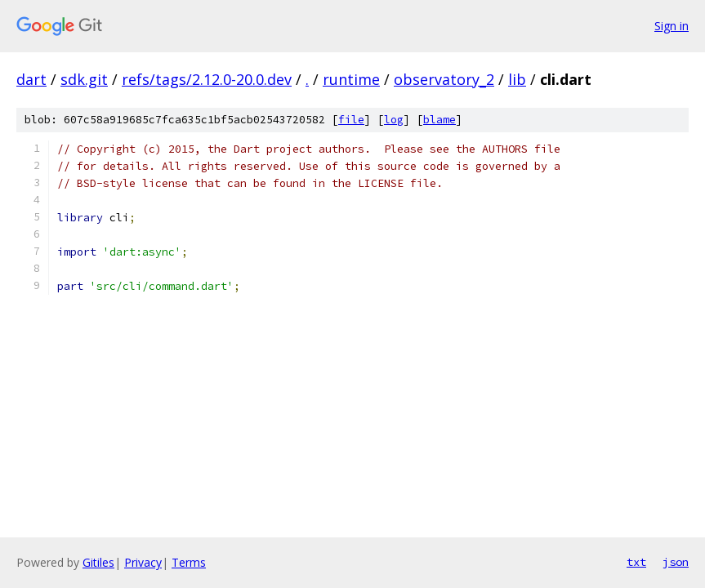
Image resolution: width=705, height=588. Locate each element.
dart (31, 79)
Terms (189, 562)
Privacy (143, 562)
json (676, 562)
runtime (351, 79)
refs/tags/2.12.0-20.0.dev (207, 79)
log (394, 120)
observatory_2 (444, 79)
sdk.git (84, 79)
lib (517, 79)
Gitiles (98, 562)
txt (636, 562)
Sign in (672, 26)
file (351, 120)
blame (440, 120)
